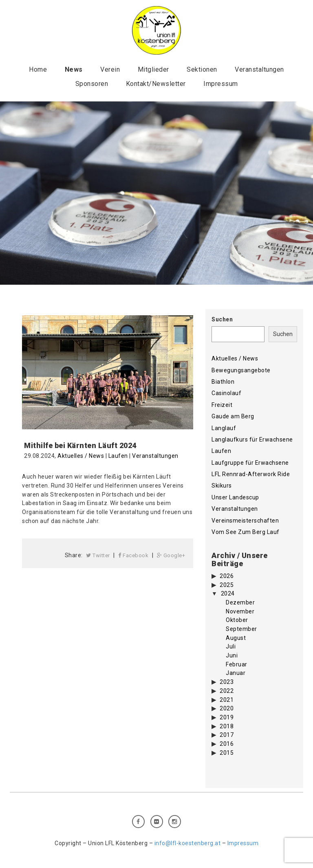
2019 (227, 717)
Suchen (222, 319)
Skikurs (222, 486)
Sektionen (202, 69)
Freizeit (222, 405)
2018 (227, 726)
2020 (227, 708)
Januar (236, 673)
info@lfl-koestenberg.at (188, 843)
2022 (227, 691)
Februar (237, 664)
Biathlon (223, 382)
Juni (232, 655)
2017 (227, 735)
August (236, 638)
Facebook (133, 555)
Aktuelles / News (81, 456)
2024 (228, 593)
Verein (110, 69)
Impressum (221, 84)
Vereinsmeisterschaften (245, 521)
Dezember (240, 602)
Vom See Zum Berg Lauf (246, 532)
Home (38, 69)
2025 (227, 585)
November (240, 611)
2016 (227, 744)
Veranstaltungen (259, 69)
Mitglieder (153, 69)
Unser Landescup (235, 497)
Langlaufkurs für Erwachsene (252, 439)
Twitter (98, 555)
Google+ (171, 555)
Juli (231, 646)
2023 (227, 682)
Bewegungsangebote (241, 370)
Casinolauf (226, 393)
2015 (227, 753)
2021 (227, 700)
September (241, 629)
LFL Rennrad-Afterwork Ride (251, 474)
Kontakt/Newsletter (156, 84)
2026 (227, 576)
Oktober (237, 620)
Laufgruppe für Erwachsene (250, 463)
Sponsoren (92, 84)
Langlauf (224, 428)
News (74, 69)
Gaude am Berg (233, 416)
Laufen (118, 456)
